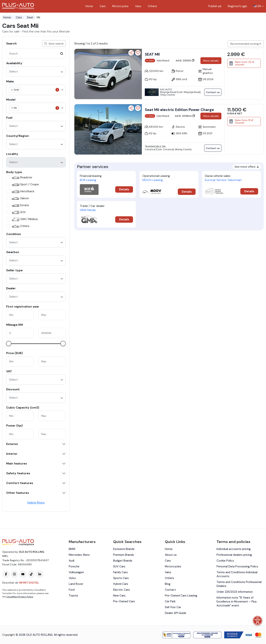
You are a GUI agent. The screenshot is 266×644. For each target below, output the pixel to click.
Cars (103, 6)
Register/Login (237, 6)
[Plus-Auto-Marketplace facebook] (6, 574)
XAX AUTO (166, 89)
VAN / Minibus (24, 219)
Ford (72, 590)
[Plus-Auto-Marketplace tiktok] (31, 574)
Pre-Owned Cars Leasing (181, 596)
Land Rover (76, 584)
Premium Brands (124, 555)
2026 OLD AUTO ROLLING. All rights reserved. (48, 635)
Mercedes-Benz (79, 555)
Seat (30, 17)
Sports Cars (121, 578)
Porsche (74, 566)
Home (89, 6)
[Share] (131, 53)
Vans (138, 6)
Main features (17, 464)
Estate (20, 205)
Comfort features (20, 483)
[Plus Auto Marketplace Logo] (18, 6)
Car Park (170, 601)
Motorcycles (120, 6)
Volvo (72, 578)
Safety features (18, 473)
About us (171, 555)
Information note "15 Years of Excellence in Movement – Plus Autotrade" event (237, 602)
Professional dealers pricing (234, 555)
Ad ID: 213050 (185, 61)
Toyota (73, 596)
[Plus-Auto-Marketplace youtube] (23, 574)
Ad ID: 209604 (185, 116)
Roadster (22, 178)
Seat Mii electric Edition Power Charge (179, 110)
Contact (170, 590)
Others (152, 6)
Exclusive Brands (124, 549)
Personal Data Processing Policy (237, 566)
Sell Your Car (173, 607)
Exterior (12, 444)
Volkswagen (76, 572)
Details (124, 189)
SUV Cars (119, 566)
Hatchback (23, 192)
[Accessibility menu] (258, 621)
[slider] (9, 343)
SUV (18, 212)
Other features (18, 493)
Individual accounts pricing (234, 549)
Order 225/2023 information (235, 592)
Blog (168, 584)
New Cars (119, 596)
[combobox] (36, 72)
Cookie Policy (225, 561)
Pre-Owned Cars (124, 601)
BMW (72, 549)
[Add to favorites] (138, 53)
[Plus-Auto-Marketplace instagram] (14, 574)
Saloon (20, 199)
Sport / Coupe (25, 185)
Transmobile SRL (155, 147)
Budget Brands (123, 561)
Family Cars (120, 572)
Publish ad (215, 6)
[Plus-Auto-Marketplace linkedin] (40, 574)
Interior (12, 454)
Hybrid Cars (121, 584)
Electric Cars (121, 590)
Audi (72, 561)
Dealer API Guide (176, 613)
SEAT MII (152, 54)
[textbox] (39, 90)
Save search (54, 44)
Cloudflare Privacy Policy (20, 597)
